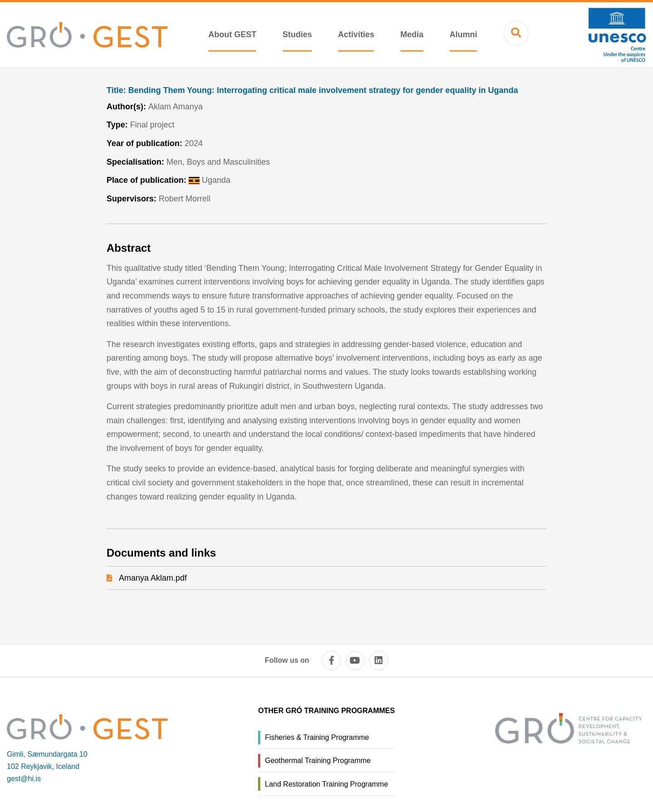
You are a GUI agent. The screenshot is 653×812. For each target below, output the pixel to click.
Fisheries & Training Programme (317, 737)
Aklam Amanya (175, 107)
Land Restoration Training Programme (326, 784)
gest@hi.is (24, 779)
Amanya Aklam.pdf (153, 578)
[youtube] (355, 660)
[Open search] (516, 33)
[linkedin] (379, 660)
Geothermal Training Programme (318, 761)
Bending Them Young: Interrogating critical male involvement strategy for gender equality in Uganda (312, 90)
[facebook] (331, 660)
